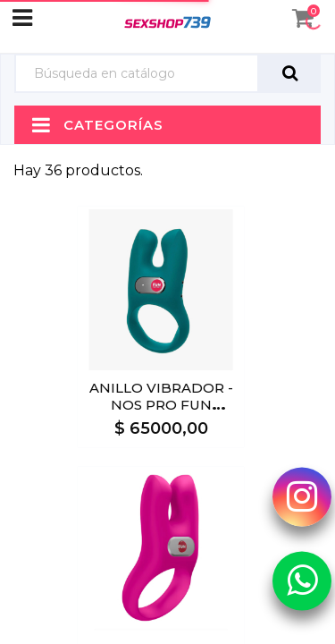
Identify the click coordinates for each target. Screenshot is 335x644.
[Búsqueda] (137, 74)
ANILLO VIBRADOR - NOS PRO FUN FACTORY (161, 405)
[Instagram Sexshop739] (302, 496)
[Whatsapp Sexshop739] (302, 580)
